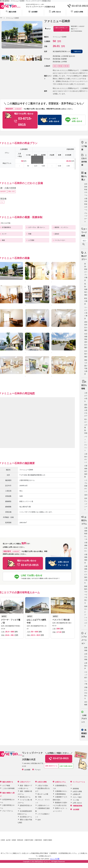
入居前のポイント (44, 805)
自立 (55, 66)
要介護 (66, 66)
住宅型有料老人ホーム (86, 190)
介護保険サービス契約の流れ (86, 574)
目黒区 (14, 840)
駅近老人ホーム (25, 797)
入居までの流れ (43, 785)
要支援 (60, 66)
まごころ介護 (55, 859)
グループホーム (8, 811)
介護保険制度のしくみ (86, 534)
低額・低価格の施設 (86, 289)
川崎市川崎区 (48, 840)
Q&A (86, 495)
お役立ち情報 (86, 657)
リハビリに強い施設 (86, 313)
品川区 (8, 840)
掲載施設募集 (84, 733)
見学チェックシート (86, 504)
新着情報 (76, 789)
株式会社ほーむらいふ (43, 861)
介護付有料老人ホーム (86, 204)
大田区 (3, 840)
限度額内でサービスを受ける (86, 595)
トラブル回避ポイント (86, 486)
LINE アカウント (84, 719)
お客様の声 (86, 666)
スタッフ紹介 (86, 675)
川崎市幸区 (38, 840)
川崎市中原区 (29, 840)
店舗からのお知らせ (86, 693)
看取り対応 (12, 191)
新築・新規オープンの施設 (86, 272)
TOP (1, 18)
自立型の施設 (86, 354)
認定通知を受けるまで (86, 410)
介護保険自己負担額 (86, 471)
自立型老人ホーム (26, 817)
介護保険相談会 (60, 794)
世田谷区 (20, 840)
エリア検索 (84, 146)
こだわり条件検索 (8, 788)
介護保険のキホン (61, 791)
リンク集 (76, 800)
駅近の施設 (86, 301)
